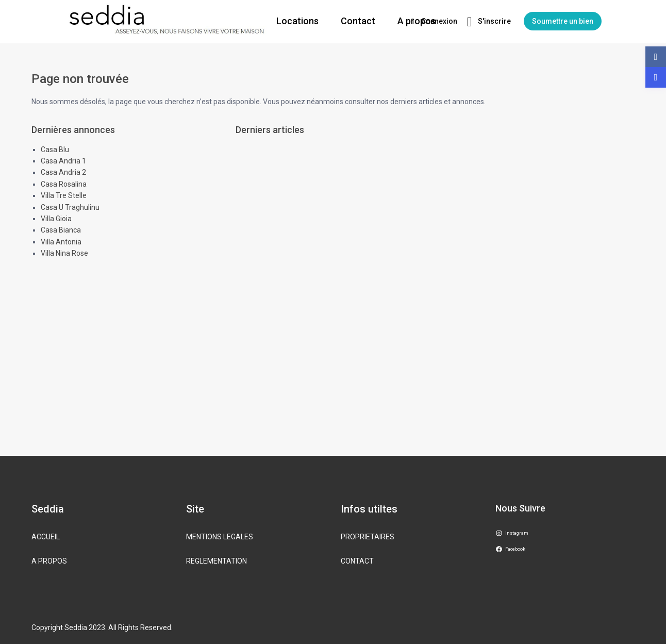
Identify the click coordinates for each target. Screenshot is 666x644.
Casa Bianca (61, 230)
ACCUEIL (46, 537)
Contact (358, 21)
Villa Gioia (56, 219)
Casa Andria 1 (63, 161)
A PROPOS (49, 561)
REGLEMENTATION (217, 561)
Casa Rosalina (64, 184)
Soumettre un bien (563, 21)
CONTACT (357, 561)
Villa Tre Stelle (64, 195)
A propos (417, 21)
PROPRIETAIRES (368, 537)
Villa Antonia (61, 242)
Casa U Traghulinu (70, 207)
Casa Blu (55, 150)
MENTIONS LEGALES (220, 537)
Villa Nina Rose (64, 253)
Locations (297, 21)
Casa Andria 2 (63, 172)
